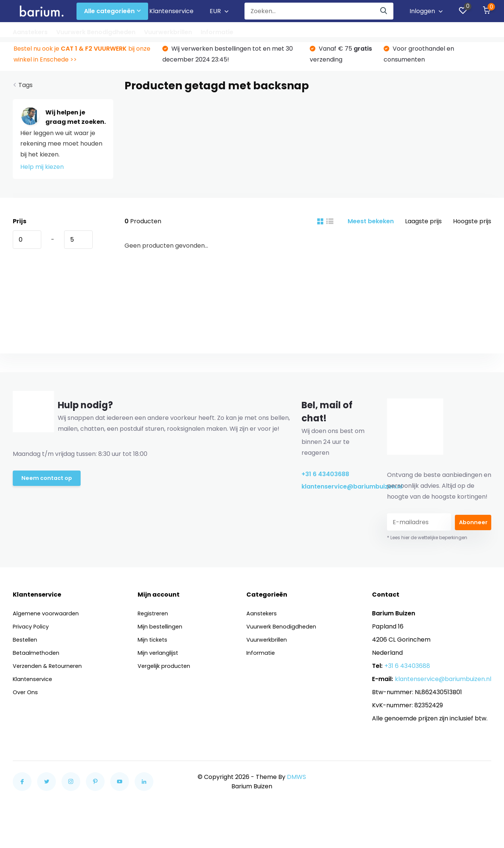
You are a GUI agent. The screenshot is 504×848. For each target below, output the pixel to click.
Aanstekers (30, 32)
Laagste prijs (423, 225)
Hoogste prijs (472, 225)
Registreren (157, 617)
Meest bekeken (371, 225)
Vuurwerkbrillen (168, 32)
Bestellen (26, 644)
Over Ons (27, 696)
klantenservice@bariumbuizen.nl (335, 491)
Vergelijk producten (169, 670)
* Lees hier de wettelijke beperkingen (427, 542)
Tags (25, 89)
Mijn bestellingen (164, 631)
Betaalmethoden (38, 657)
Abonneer (473, 526)
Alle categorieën (112, 11)
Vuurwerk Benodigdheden (96, 32)
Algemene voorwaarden (49, 617)
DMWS (296, 781)
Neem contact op (48, 483)
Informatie (217, 32)
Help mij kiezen (42, 171)
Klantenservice (171, 11)
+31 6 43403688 (325, 478)
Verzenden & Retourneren (51, 670)
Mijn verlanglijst (162, 657)
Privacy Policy (33, 631)
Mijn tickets (156, 644)
